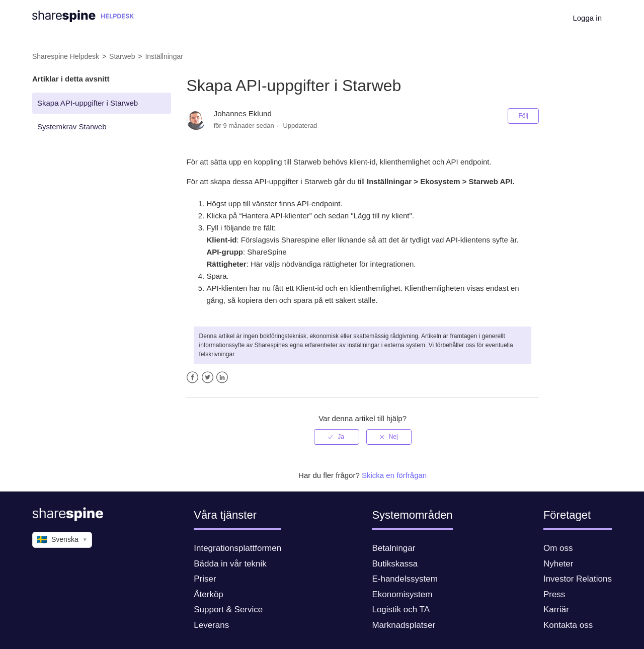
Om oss (558, 548)
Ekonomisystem (402, 594)
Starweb (122, 56)
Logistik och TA (401, 610)
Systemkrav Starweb (72, 127)
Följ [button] (523, 116)
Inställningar (164, 56)
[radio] (337, 437)
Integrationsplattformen (237, 548)
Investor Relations (578, 579)
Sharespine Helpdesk (66, 56)
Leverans (211, 625)
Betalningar (393, 548)
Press (554, 594)
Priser (205, 579)
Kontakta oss (568, 625)
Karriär (556, 610)
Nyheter (558, 564)
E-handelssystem (405, 579)
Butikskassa (395, 564)
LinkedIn (222, 378)
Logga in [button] (587, 18)
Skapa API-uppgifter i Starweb (88, 103)
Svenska (62, 540)
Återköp (209, 594)
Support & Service (228, 610)
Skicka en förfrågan (394, 475)
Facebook (192, 378)
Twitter (208, 378)
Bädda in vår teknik (230, 564)
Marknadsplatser (404, 625)
